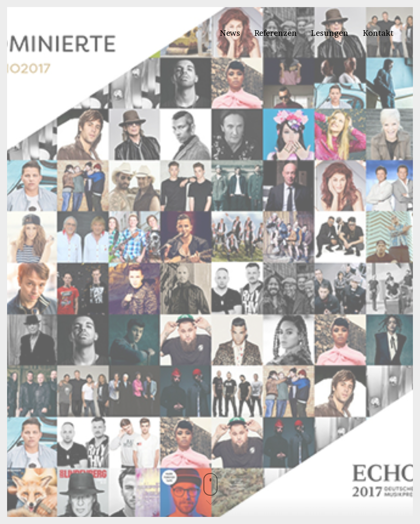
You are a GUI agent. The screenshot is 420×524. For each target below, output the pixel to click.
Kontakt (378, 33)
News (230, 33)
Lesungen (330, 33)
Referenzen (276, 33)
